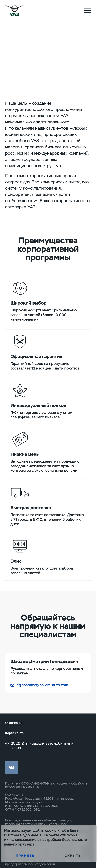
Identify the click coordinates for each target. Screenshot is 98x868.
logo (14, 10)
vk (11, 768)
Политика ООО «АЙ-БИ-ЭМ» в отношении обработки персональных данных (47, 785)
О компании (14, 723)
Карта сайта (14, 733)
